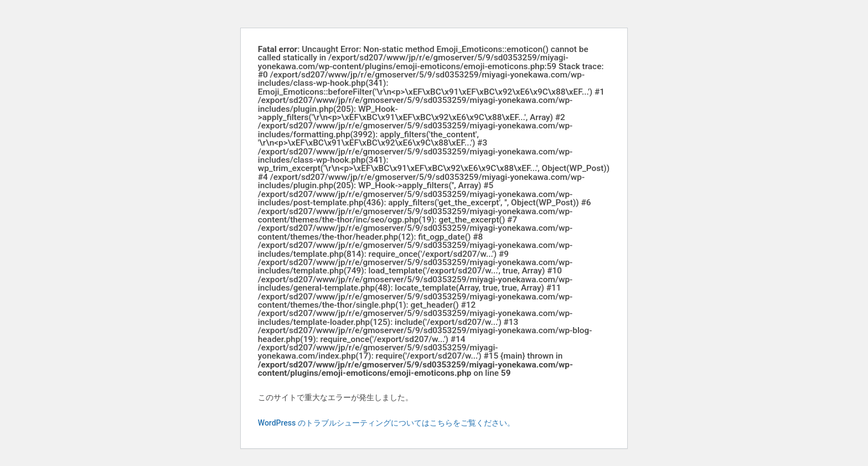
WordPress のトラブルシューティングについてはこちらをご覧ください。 (386, 423)
